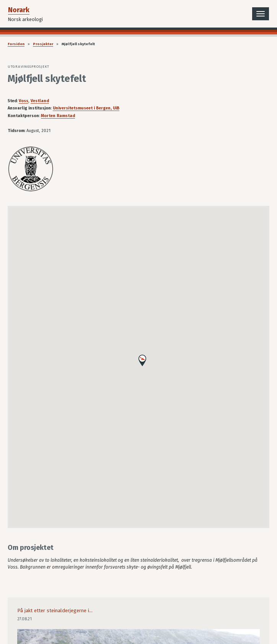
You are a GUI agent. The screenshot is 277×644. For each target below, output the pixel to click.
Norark (19, 10)
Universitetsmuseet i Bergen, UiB (86, 108)
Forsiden (16, 44)
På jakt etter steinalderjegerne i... (55, 611)
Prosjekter (43, 44)
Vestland (40, 101)
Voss (24, 101)
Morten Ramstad (58, 116)
